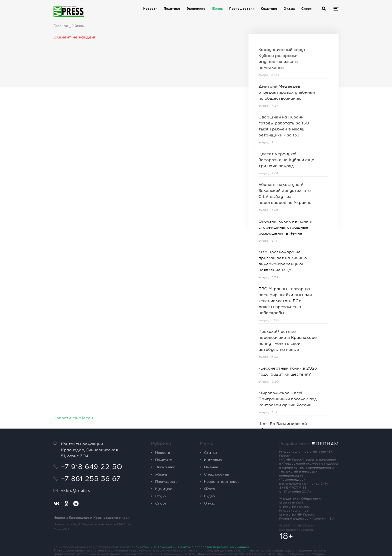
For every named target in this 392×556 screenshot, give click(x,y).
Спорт (306, 9)
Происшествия (242, 9)
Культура (269, 9)
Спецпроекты (216, 474)
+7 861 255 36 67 (91, 479)
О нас (209, 503)
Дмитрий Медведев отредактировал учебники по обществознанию (287, 92)
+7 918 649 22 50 (92, 467)
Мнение (211, 467)
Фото (209, 489)
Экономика (196, 9)
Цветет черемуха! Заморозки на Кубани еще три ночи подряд (286, 160)
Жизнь (217, 9)
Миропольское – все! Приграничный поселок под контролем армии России (288, 399)
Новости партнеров (222, 482)
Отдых (289, 9)
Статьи (210, 453)
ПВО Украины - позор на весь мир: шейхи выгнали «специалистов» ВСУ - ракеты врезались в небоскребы (285, 301)
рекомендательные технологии (151, 547)
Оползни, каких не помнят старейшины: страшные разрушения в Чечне (286, 227)
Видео (209, 496)
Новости (150, 9)
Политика (172, 9)
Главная (61, 26)
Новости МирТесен (73, 418)
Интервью (213, 460)
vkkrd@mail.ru (76, 490)
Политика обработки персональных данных (214, 547)
